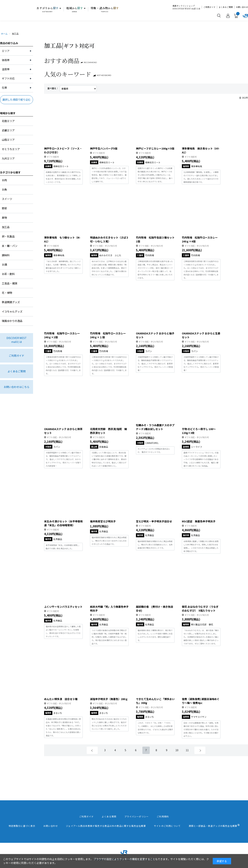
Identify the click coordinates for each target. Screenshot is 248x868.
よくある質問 (109, 816)
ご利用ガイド (209, 7)
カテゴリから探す (10, 172)
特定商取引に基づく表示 (22, 826)
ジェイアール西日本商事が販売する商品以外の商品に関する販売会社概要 (106, 826)
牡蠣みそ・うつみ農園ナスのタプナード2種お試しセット (155, 427)
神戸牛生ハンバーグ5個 (104, 148)
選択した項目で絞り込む (17, 100)
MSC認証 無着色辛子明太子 (199, 521)
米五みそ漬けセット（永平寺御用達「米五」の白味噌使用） (63, 523)
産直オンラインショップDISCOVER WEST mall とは (186, 7)
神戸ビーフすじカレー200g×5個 (155, 148)
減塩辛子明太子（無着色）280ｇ (109, 699)
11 (187, 750)
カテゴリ (47, 9)
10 (177, 750)
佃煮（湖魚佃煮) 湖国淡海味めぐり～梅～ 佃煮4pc (201, 701)
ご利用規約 (163, 816)
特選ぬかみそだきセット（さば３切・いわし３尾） (109, 239)
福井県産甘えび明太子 (103, 521)
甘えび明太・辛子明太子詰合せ (154, 521)
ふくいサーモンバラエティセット (63, 607)
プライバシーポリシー (136, 816)
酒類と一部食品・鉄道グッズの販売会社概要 (213, 826)
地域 (75, 9)
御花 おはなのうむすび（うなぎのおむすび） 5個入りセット (200, 609)
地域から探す (8, 113)
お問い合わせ (242, 7)
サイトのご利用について (167, 826)
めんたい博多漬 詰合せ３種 (61, 699)
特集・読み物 (105, 9)
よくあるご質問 (226, 7)
